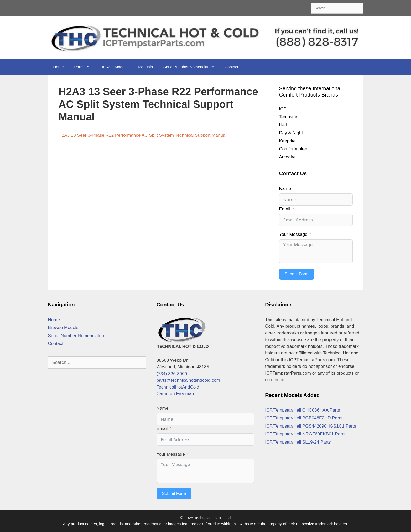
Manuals (145, 67)
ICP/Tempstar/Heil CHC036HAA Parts (302, 410)
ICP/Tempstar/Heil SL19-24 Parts (298, 442)
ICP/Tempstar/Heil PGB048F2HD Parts (304, 418)
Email (285, 209)
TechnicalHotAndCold (178, 387)
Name (285, 188)
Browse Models (114, 67)
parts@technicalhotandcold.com (188, 380)
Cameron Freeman (175, 394)
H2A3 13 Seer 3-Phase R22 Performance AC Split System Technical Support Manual (142, 135)
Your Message (293, 234)
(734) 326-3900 (172, 374)
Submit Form (297, 274)
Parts (85, 67)
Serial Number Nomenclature (189, 67)
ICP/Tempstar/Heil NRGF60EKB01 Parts (305, 434)
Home (59, 67)
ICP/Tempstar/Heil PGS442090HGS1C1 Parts (311, 426)
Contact (231, 67)
